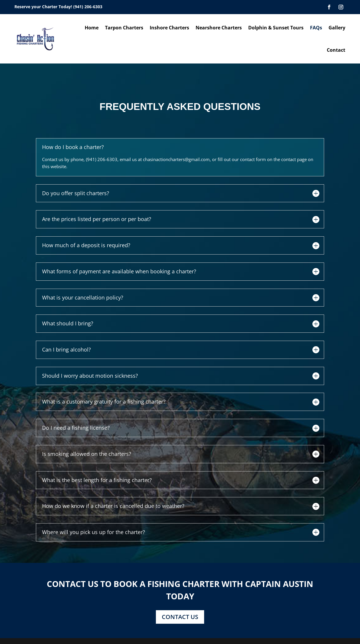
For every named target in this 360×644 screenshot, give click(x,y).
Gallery (337, 28)
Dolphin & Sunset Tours (276, 28)
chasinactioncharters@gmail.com (176, 159)
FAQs (316, 28)
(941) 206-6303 (88, 7)
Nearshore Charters (219, 28)
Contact (336, 50)
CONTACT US (180, 617)
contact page (294, 159)
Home (92, 28)
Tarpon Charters (124, 28)
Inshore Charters (169, 28)
